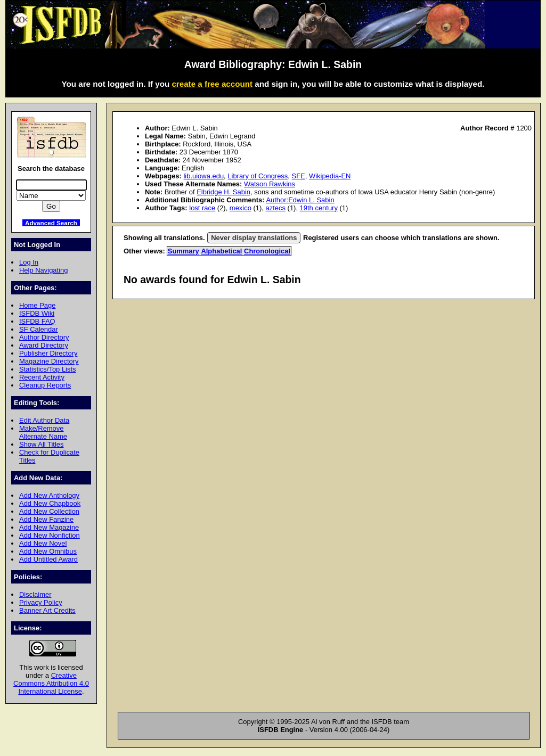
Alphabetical (221, 251)
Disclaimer (35, 594)
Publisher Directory (48, 353)
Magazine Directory (49, 361)
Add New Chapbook (50, 503)
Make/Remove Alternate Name (43, 432)
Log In (29, 262)
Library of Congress (258, 176)
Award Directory (44, 345)
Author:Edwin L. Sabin (300, 200)
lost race (202, 208)
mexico (241, 208)
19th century (319, 208)
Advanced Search (51, 223)
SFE (299, 176)
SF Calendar (39, 329)
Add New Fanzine (46, 519)
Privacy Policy (41, 602)
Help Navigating (43, 270)
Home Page (37, 305)
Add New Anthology (49, 495)
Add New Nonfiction (50, 535)
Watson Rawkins (270, 184)
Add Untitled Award (48, 559)
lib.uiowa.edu (203, 176)
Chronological (267, 251)
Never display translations (254, 238)
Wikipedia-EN (330, 176)
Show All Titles (42, 444)
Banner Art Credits (47, 610)
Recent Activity (42, 377)
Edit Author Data (44, 420)
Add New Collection (49, 511)
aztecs (276, 208)
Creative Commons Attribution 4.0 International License (51, 683)
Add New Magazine (49, 527)
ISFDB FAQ (37, 321)
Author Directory (44, 337)
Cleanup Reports (45, 385)
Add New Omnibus (48, 551)
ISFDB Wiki (37, 313)
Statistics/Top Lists (48, 369)
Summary (184, 251)
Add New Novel (43, 543)
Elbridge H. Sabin (223, 192)
